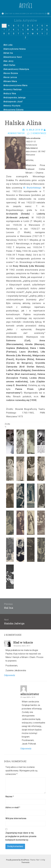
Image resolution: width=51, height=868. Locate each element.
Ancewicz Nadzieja (12, 89)
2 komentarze (38, 133)
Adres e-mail (13, 807)
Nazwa (10, 797)
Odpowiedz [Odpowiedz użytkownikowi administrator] (26, 749)
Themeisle (25, 862)
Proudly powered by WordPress (18, 860)
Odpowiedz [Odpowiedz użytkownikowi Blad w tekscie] (10, 675)
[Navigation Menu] (48, 14)
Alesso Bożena (11, 73)
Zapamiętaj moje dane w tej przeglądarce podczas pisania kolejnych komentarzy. (21, 836)
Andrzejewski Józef (13, 102)
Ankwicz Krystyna (12, 106)
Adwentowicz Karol (13, 57)
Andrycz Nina (10, 93)
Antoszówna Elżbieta (13, 110)
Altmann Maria (10, 81)
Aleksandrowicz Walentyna (16, 69)
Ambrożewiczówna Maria (15, 85)
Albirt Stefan (9, 65)
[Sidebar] (3, 14)
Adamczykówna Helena (14, 49)
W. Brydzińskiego (32, 188)
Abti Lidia (8, 45)
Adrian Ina (8, 53)
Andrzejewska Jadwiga (14, 98)
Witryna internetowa (16, 818)
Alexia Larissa (10, 77)
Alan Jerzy (8, 61)
